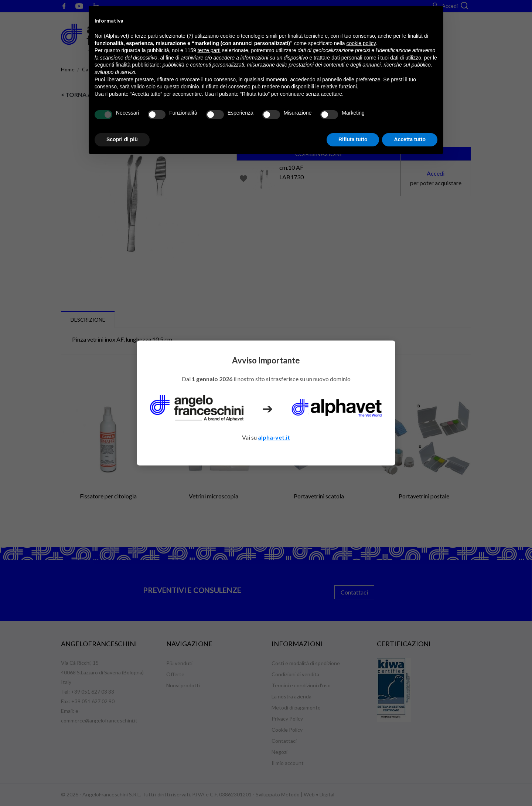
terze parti (209, 50)
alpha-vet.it (274, 437)
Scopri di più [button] (122, 139)
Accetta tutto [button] (410, 139)
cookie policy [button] (361, 43)
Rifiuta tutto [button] (353, 139)
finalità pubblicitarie (138, 65)
